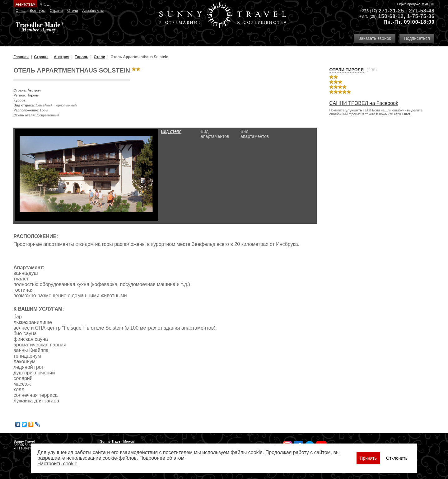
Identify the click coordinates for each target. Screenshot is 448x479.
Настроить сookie (57, 464)
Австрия (34, 90)
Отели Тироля (346, 70)
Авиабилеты (93, 11)
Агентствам (25, 4)
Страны (56, 11)
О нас (21, 11)
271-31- (388, 11)
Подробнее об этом (162, 458)
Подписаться (417, 38)
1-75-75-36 (421, 16)
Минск (428, 4)
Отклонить (397, 458)
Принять (368, 458)
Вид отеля (171, 131)
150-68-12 (391, 16)
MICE (44, 4)
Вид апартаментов (215, 134)
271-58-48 (422, 11)
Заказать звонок (375, 38)
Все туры (37, 11)
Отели (73, 11)
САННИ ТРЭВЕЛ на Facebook (364, 103)
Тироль (33, 95)
